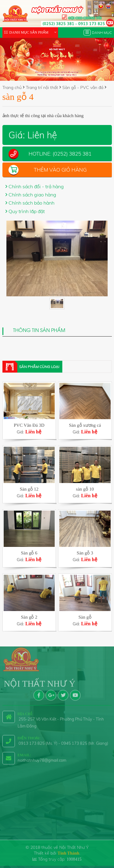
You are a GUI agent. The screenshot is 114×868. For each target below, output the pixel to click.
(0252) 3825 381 (58, 23)
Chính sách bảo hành (31, 203)
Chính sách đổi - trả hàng (36, 186)
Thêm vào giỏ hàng (60, 170)
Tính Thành (68, 850)
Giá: (29, 428)
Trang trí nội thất (42, 87)
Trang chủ (12, 87)
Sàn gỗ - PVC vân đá (83, 87)
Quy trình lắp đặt (27, 211)
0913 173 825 (92, 23)
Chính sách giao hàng (32, 195)
